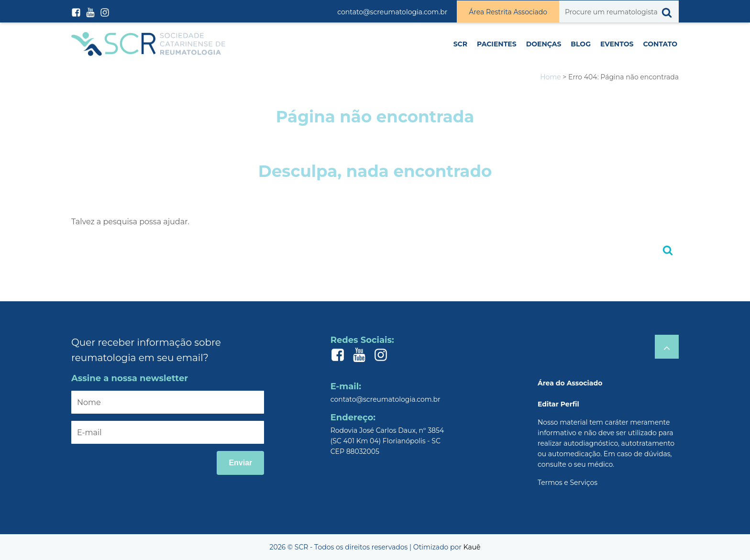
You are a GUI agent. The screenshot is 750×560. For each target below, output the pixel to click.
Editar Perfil (558, 404)
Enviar (240, 463)
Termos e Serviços (568, 483)
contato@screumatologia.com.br (392, 12)
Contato (660, 44)
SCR (460, 44)
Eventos (617, 44)
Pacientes (497, 44)
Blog (581, 44)
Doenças (544, 44)
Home (550, 77)
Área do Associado (570, 383)
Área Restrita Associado (508, 12)
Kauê (472, 547)
